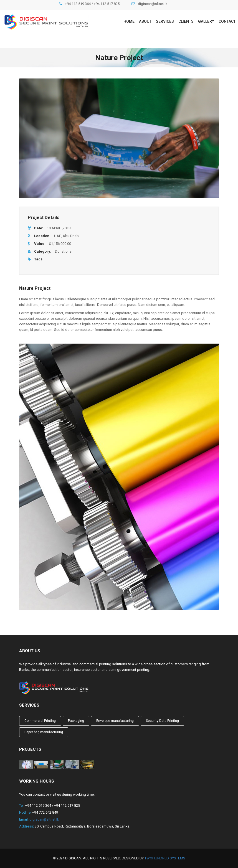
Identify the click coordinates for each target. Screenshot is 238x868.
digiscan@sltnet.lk (153, 4)
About (145, 21)
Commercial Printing (40, 721)
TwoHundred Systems (165, 858)
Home (129, 21)
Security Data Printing (162, 721)
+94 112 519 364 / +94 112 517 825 (92, 4)
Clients (186, 21)
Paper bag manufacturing (44, 732)
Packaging (76, 721)
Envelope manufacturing (115, 721)
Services (165, 21)
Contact (227, 21)
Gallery (206, 21)
